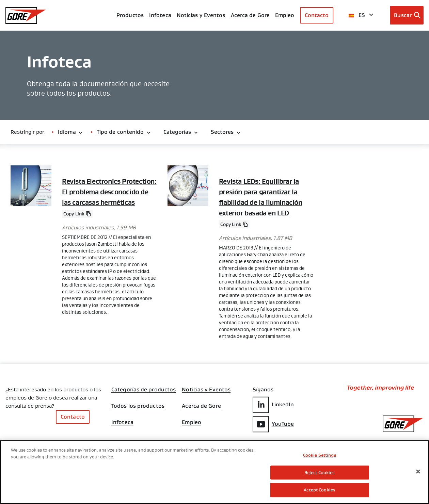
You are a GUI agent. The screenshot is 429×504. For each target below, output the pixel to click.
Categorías (181, 132)
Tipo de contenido (124, 132)
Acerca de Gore (250, 15)
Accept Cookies (320, 490)
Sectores (226, 132)
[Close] (418, 472)
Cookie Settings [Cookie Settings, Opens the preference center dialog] (320, 455)
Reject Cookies (320, 473)
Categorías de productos (144, 388)
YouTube (273, 423)
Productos (130, 15)
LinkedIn (273, 403)
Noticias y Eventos (201, 15)
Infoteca (122, 421)
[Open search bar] (407, 15)
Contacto (317, 15)
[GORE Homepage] (26, 15)
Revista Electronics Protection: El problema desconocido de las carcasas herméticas (109, 192)
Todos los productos (138, 405)
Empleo (192, 421)
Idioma (70, 132)
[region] (214, 472)
